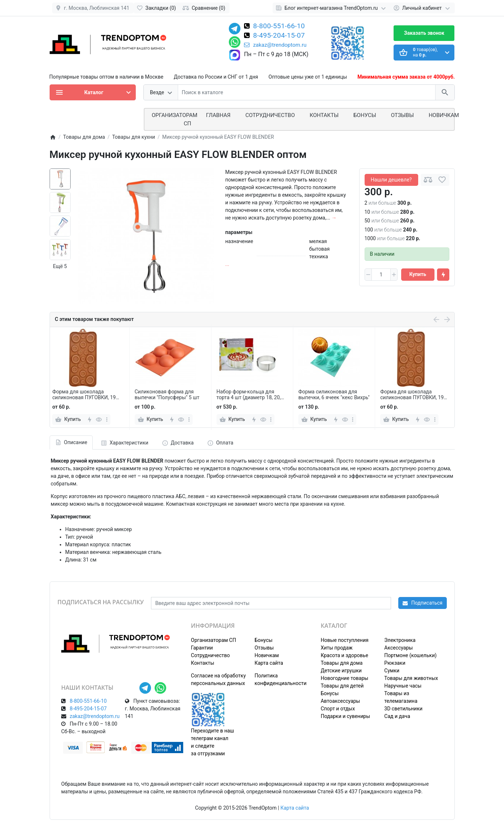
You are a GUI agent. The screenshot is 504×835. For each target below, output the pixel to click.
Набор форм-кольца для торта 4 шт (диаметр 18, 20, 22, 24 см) (249, 395)
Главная (218, 115)
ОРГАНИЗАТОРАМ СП (175, 119)
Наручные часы (403, 686)
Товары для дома (342, 663)
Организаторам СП (213, 640)
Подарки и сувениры (345, 716)
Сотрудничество (210, 655)
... (227, 264)
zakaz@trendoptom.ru (275, 45)
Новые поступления (345, 640)
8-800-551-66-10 (279, 26)
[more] (107, 419)
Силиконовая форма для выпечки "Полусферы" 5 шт (167, 395)
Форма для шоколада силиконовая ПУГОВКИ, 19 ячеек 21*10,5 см (84, 395)
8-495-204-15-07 (279, 36)
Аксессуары (398, 648)
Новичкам (444, 115)
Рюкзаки (395, 663)
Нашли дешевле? (391, 180)
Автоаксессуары (341, 701)
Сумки (392, 671)
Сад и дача (397, 716)
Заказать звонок (424, 33)
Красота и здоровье (345, 655)
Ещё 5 (60, 266)
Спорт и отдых (338, 709)
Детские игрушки (341, 671)
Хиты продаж (337, 648)
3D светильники (403, 709)
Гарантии (202, 648)
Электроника (400, 640)
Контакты (324, 115)
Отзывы (402, 115)
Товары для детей (342, 686)
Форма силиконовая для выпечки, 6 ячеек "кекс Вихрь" (334, 395)
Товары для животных (411, 678)
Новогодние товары (345, 678)
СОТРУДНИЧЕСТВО (270, 115)
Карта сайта (269, 663)
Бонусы (365, 115)
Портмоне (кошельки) (410, 655)
